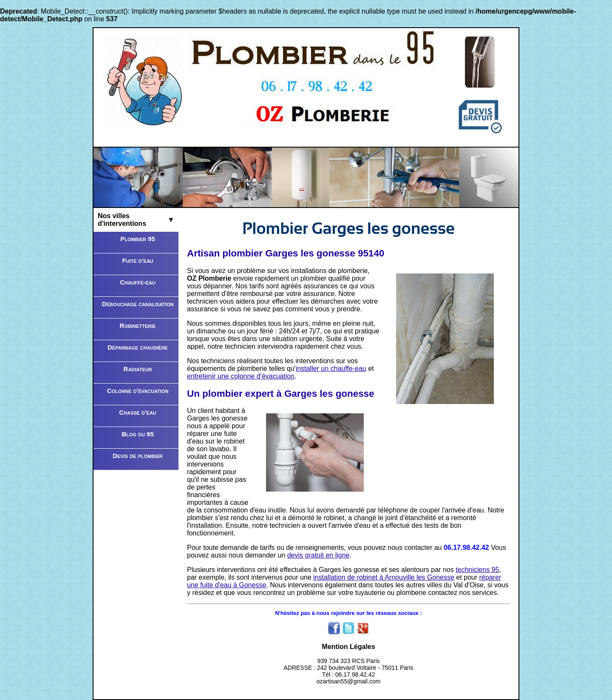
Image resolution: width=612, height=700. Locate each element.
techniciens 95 (477, 570)
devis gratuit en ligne (319, 555)
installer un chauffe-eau (331, 368)
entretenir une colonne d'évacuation (241, 376)
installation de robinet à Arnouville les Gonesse (384, 577)
